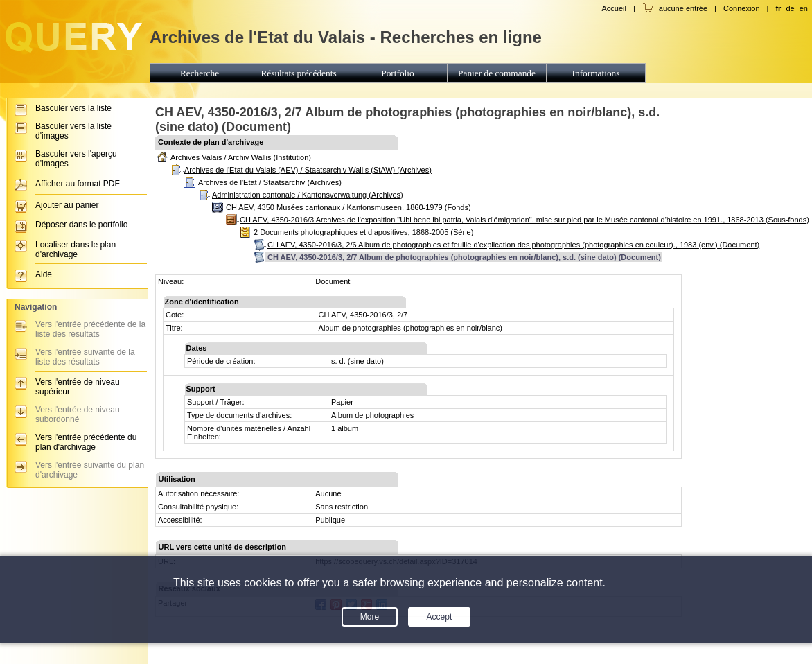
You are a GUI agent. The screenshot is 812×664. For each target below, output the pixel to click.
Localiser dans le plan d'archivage (76, 250)
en (804, 8)
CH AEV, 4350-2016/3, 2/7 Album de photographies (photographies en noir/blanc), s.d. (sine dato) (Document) (464, 257)
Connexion (742, 8)
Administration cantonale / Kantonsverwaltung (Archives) (308, 195)
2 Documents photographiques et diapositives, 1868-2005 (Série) (363, 232)
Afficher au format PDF (78, 184)
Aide (44, 274)
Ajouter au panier (67, 205)
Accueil (614, 8)
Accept (440, 617)
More (370, 617)
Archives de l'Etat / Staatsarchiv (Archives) (270, 182)
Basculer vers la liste (73, 108)
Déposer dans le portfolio (81, 225)
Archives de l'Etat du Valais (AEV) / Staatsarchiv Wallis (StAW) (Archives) (308, 170)
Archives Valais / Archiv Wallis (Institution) (241, 157)
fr (778, 8)
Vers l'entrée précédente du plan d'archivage (86, 442)
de (790, 8)
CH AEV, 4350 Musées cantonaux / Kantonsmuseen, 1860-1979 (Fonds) (348, 207)
